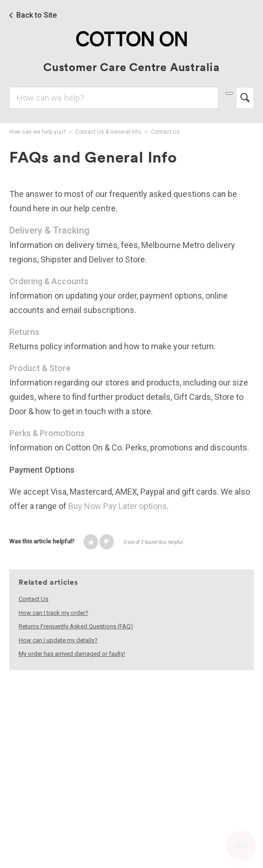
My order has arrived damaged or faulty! (72, 654)
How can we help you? (37, 132)
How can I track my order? (53, 613)
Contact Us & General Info (108, 132)
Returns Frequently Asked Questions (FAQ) (76, 626)
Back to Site (36, 15)
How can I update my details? (58, 640)
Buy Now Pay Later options (118, 506)
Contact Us (165, 132)
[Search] (114, 98)
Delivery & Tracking (49, 230)
